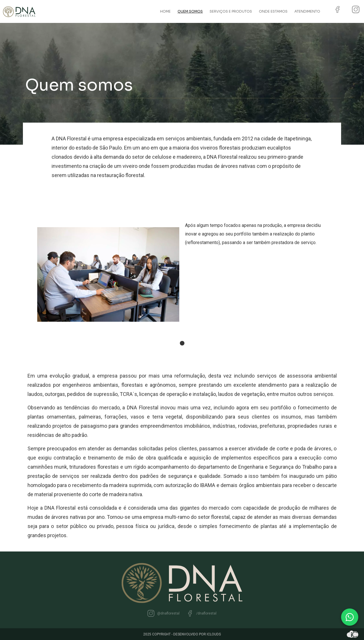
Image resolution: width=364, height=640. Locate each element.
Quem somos (190, 11)
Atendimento (307, 11)
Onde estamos (273, 11)
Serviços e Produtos (231, 11)
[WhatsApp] (350, 617)
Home (165, 11)
